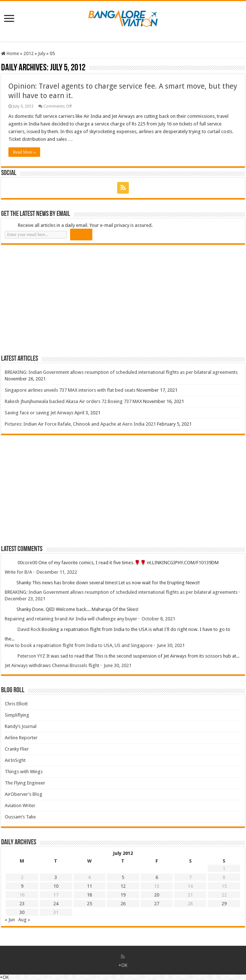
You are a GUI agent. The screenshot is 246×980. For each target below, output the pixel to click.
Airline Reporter (21, 738)
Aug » (24, 920)
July (42, 53)
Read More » (24, 152)
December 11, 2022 (57, 572)
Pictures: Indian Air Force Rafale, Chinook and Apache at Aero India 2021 (80, 424)
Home (10, 53)
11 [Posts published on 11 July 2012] (89, 886)
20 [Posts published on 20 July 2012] (157, 895)
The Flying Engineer (25, 783)
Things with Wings (24, 772)
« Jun (10, 920)
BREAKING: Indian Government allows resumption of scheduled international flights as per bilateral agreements (121, 372)
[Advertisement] (56, 299)
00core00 (27, 563)
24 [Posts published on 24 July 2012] (56, 904)
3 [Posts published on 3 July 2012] (56, 877)
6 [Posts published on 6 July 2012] (157, 877)
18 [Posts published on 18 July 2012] (89, 895)
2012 (28, 53)
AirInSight (15, 760)
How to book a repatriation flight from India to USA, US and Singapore (79, 645)
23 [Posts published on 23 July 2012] (22, 904)
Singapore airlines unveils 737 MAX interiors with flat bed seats (70, 390)
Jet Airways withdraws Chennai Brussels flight (52, 665)
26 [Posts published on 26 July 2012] (123, 904)
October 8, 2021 (158, 619)
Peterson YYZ (31, 656)
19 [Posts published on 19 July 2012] (123, 895)
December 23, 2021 (25, 599)
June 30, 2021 (171, 645)
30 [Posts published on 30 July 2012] (22, 912)
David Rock (29, 629)
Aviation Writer (20, 805)
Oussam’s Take (20, 817)
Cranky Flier (17, 749)
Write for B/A (18, 572)
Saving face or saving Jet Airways (39, 413)
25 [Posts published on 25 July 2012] (89, 904)
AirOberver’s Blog (24, 794)
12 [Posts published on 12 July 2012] (123, 886)
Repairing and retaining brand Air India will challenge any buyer (71, 619)
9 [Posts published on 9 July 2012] (22, 886)
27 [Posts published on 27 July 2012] (157, 904)
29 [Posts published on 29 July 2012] (224, 904)
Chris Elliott (16, 704)
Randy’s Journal (21, 726)
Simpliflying (17, 715)
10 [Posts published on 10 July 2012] (56, 886)
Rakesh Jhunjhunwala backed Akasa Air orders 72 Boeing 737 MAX (73, 401)
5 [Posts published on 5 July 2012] (123, 877)
